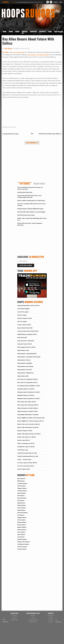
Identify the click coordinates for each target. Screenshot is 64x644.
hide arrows (6, 621)
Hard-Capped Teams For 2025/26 (26, 347)
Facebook (51, 620)
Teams (11, 32)
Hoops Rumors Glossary (24, 360)
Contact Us (25, 32)
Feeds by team (14, 620)
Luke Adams (8, 48)
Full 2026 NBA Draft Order (25, 192)
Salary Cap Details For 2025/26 (26, 443)
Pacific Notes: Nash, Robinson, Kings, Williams (49, 134)
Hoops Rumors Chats (23, 350)
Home (5, 32)
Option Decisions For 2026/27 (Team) (27, 411)
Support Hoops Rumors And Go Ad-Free (28, 305)
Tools (50, 32)
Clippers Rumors (22, 488)
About (17, 32)
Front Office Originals (23, 309)
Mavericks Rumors (23, 513)
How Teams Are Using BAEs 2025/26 (27, 382)
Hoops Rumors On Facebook (25, 366)
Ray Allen (5, 52)
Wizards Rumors (22, 549)
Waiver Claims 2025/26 (24, 469)
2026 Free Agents (22, 315)
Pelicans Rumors (22, 522)
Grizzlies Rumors (22, 491)
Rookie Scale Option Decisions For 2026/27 (29, 434)
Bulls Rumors (21, 481)
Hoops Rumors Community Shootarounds (29, 357)
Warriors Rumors (22, 547)
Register (56, 2)
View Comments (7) (32, 143)
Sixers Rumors (21, 532)
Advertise (33, 32)
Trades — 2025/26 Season (24, 459)
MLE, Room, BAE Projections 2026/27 (28, 405)
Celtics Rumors (21, 486)
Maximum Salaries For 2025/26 (26, 389)
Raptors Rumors (22, 527)
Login (61, 2)
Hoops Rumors (7, 9)
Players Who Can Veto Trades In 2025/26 (28, 424)
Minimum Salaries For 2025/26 (26, 395)
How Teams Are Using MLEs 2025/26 (27, 379)
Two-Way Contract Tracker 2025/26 (27, 463)
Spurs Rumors (21, 534)
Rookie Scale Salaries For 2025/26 (27, 437)
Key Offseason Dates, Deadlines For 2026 (28, 386)
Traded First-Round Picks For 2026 (27, 453)
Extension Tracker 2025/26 (25, 344)
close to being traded (19, 52)
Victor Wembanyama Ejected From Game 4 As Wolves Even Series (30, 2)
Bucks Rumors (21, 479)
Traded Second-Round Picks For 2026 (28, 456)
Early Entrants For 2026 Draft (26, 341)
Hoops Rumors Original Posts (25, 373)
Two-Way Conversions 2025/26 (26, 466)
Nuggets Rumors (22, 517)
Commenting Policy (33, 620)
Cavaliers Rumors (22, 483)
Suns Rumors (21, 537)
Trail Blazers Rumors (23, 544)
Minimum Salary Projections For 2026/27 (29, 398)
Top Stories (25, 184)
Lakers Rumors (22, 508)
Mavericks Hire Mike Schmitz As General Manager (31, 212)
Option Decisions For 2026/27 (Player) (28, 408)
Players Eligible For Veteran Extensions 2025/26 (30, 421)
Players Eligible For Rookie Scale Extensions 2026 (31, 418)
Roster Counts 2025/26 (23, 440)
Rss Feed (51, 622)
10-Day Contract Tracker (24, 325)
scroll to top (58, 621)
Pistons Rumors (22, 525)
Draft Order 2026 (22, 338)
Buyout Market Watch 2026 (25, 328)
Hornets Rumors (22, 498)
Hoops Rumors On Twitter (25, 370)
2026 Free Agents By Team (24, 318)
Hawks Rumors (21, 493)
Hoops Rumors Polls (23, 376)
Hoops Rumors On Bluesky (25, 363)
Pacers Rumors (21, 520)
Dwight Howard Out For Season (11, 134)
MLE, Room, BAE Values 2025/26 (27, 402)
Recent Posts (39, 184)
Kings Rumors (21, 503)
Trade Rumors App (23, 450)
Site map (14, 616)
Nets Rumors (21, 515)
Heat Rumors (21, 496)
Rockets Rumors (22, 530)
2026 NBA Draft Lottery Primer (26, 215)
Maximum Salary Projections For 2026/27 (29, 392)
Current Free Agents (23, 312)
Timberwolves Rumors (24, 542)
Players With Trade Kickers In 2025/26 (28, 427)
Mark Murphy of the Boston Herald (38, 55)
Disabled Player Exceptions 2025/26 (27, 334)
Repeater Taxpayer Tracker (25, 431)
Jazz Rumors (21, 500)
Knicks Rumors (22, 505)
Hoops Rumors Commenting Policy (27, 354)
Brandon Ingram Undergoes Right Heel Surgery (30, 209)
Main (32, 133)
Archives (42, 32)
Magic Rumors (21, 510)
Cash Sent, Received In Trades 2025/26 (28, 331)
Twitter (51, 618)
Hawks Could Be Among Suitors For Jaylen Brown (31, 200)
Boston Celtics (6, 127)
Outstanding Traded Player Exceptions (28, 415)
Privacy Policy (33, 622)
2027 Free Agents (22, 321)
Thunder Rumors (22, 539)
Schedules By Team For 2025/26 (26, 447)
